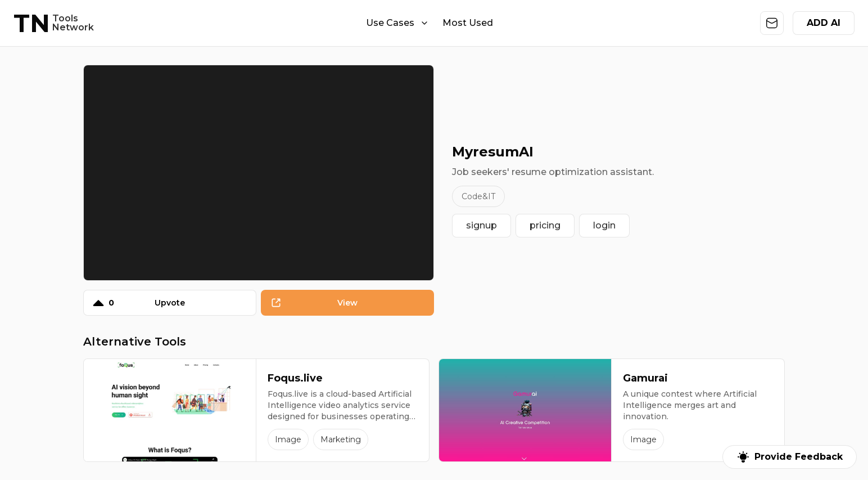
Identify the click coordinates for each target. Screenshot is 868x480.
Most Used (468, 23)
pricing (545, 225)
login (604, 225)
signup (482, 225)
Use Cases (397, 23)
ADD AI (824, 23)
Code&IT (478, 196)
